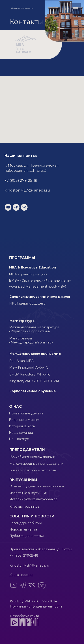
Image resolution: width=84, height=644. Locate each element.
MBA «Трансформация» (28, 274)
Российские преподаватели (32, 456)
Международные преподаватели (36, 464)
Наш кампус (19, 439)
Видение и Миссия (25, 420)
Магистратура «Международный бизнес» (31, 340)
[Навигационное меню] (75, 9)
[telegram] (16, 207)
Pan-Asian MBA (21, 361)
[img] (24, 622)
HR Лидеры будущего (27, 303)
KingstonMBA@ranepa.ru (27, 190)
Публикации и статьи (27, 536)
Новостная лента (23, 529)
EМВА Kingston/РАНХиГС (30, 374)
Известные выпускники (28, 493)
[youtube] (8, 207)
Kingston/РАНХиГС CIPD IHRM (34, 381)
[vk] (24, 207)
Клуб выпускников (24, 507)
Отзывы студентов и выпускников (37, 486)
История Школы (22, 426)
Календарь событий (26, 523)
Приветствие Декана (26, 413)
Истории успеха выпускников (33, 499)
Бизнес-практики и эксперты (33, 470)
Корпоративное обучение (33, 391)
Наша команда (21, 433)
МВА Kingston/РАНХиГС (29, 367)
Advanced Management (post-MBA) (38, 287)
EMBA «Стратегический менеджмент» (40, 281)
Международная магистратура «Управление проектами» (34, 329)
